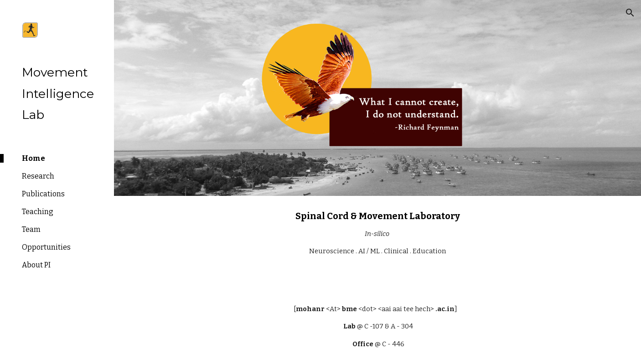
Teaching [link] (38, 212)
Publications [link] (43, 194)
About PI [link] (36, 265)
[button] (630, 13)
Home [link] (34, 158)
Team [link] (31, 229)
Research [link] (38, 176)
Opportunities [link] (46, 247)
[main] (377, 242)
